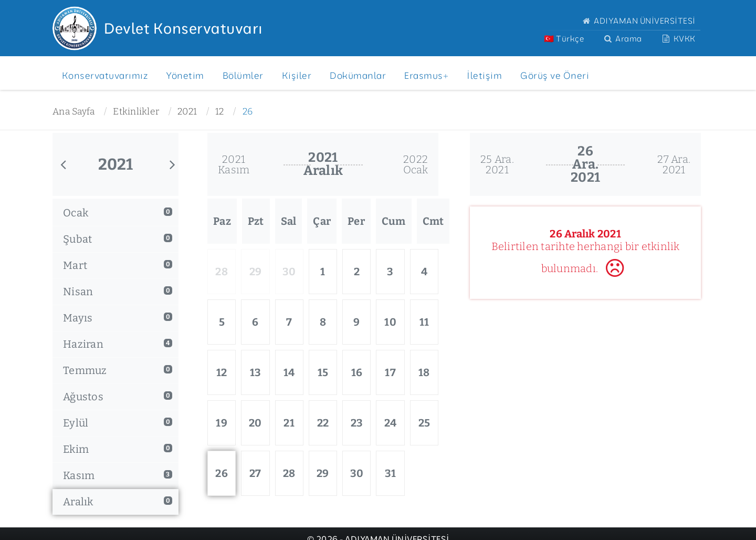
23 (357, 423)
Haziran (118, 344)
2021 (187, 112)
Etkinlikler (136, 112)
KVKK (678, 39)
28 (289, 473)
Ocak (118, 213)
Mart (118, 265)
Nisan (118, 292)
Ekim (118, 449)
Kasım (118, 475)
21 (289, 423)
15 (323, 372)
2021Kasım (234, 164)
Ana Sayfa (73, 112)
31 (391, 473)
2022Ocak (416, 164)
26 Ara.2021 (585, 164)
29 (323, 473)
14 (289, 372)
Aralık (118, 502)
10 (390, 322)
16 (357, 372)
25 (424, 423)
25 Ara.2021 (497, 164)
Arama (622, 39)
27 (255, 473)
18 (424, 372)
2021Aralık (323, 164)
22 (323, 423)
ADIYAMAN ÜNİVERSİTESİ (638, 21)
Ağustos (118, 397)
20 (255, 423)
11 (424, 322)
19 (222, 423)
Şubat (118, 239)
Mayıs (118, 318)
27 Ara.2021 (674, 164)
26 (248, 112)
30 (357, 473)
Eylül (118, 423)
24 (391, 423)
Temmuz (118, 370)
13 (256, 372)
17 (390, 372)
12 (220, 112)
